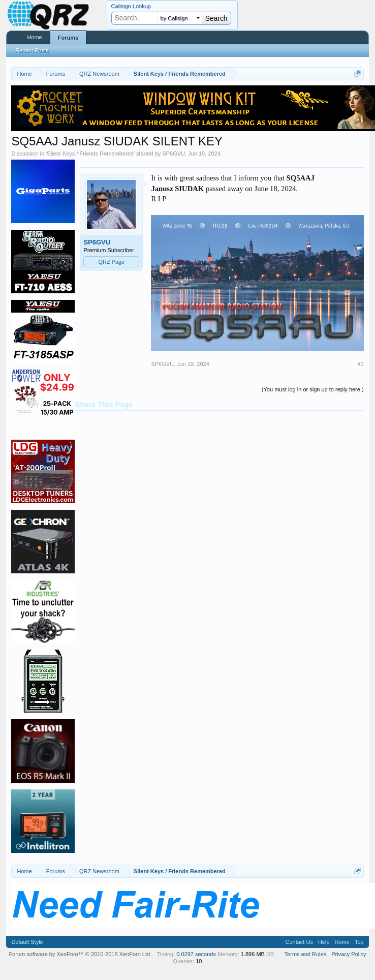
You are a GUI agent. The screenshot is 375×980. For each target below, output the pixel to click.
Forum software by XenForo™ (80, 954)
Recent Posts (32, 50)
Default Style (27, 942)
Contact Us (299, 942)
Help (324, 942)
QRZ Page (111, 262)
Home (34, 37)
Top (359, 942)
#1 (360, 364)
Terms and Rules (306, 954)
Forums (68, 38)
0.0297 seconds (196, 954)
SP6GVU (174, 154)
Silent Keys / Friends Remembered (90, 154)
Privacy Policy (349, 954)
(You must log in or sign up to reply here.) (313, 389)
